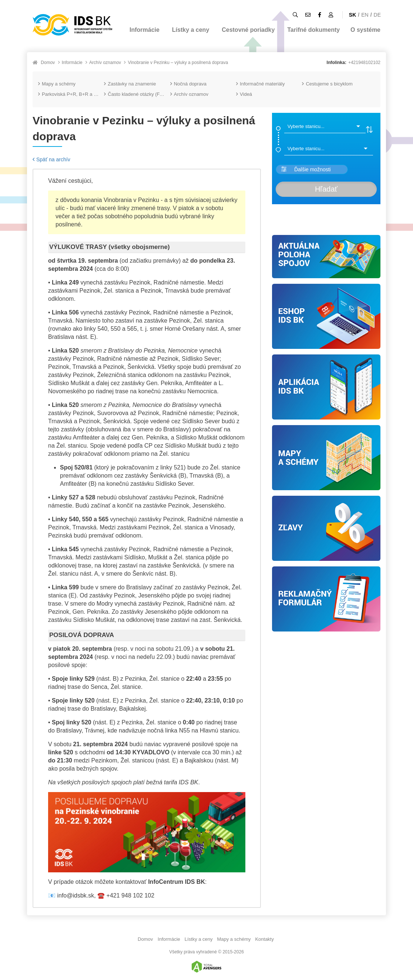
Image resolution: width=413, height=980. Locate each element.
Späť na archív (51, 159)
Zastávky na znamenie (130, 84)
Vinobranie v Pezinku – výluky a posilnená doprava (178, 63)
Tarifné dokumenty (313, 30)
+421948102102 (364, 63)
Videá (244, 94)
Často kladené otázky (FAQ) (136, 94)
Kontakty (264, 939)
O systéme (365, 30)
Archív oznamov (105, 63)
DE (377, 15)
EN (365, 15)
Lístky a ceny (191, 30)
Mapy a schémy (57, 84)
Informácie (145, 30)
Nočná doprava (188, 84)
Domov (48, 63)
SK (352, 15)
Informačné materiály (260, 84)
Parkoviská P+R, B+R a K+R (71, 94)
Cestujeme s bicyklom (327, 84)
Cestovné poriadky (248, 30)
